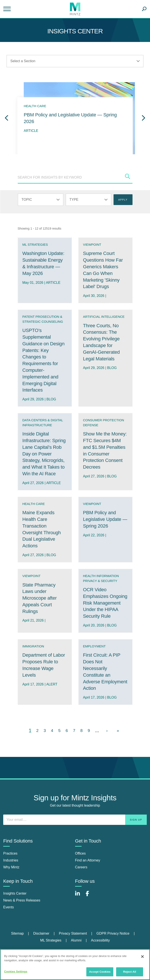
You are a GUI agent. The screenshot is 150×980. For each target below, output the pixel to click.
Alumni (76, 940)
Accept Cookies (100, 972)
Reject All (129, 972)
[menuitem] (22, 934)
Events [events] (9, 907)
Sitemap (17, 933)
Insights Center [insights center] (15, 893)
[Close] (142, 957)
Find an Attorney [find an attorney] (88, 860)
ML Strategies (51, 940)
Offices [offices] (81, 853)
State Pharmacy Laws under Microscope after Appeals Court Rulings (40, 598)
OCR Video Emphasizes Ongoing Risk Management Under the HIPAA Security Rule (105, 603)
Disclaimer (41, 933)
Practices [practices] (10, 853)
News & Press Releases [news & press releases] (22, 900)
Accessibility (100, 940)
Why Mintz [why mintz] (11, 867)
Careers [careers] (81, 867)
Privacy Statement (73, 933)
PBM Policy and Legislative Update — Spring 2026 (105, 519)
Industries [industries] (11, 860)
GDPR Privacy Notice (113, 933)
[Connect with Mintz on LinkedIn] (79, 896)
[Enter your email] (75, 820)
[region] (75, 965)
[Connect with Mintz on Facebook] (90, 896)
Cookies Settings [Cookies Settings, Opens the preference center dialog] (16, 972)
